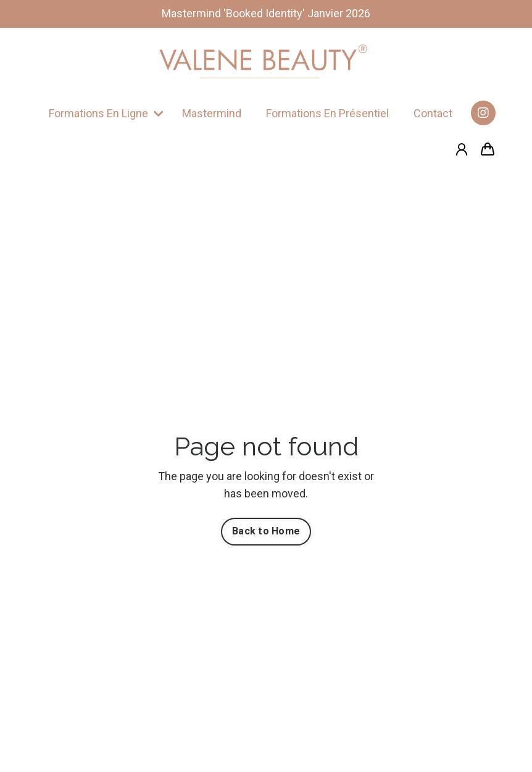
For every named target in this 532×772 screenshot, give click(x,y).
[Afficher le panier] (488, 149)
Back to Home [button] (266, 531)
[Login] (462, 149)
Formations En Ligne (106, 113)
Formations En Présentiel (327, 113)
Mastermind (212, 113)
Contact (433, 113)
